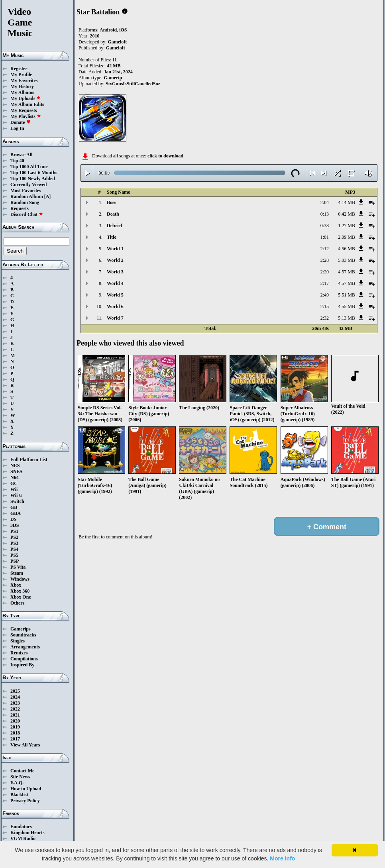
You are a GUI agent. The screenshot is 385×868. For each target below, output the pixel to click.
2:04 (325, 202)
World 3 (115, 272)
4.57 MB (347, 272)
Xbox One (21, 597)
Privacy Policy (25, 801)
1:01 (325, 237)
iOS (123, 30)
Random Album (27, 196)
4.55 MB (347, 306)
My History (22, 86)
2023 (15, 703)
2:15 (325, 306)
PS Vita (18, 567)
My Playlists (26, 116)
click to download (165, 156)
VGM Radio (23, 839)
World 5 (115, 295)
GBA (16, 513)
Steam (17, 573)
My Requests (24, 110)
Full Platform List (29, 460)
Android (108, 30)
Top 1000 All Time (29, 167)
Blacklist (19, 795)
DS (13, 519)
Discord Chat (27, 214)
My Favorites (24, 81)
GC (14, 483)
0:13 (325, 214)
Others (17, 603)
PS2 (14, 537)
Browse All (21, 155)
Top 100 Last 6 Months (34, 173)
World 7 (115, 318)
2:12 (325, 249)
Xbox (16, 585)
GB (14, 507)
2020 (15, 721)
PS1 (14, 531)
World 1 (115, 249)
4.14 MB (347, 202)
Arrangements (25, 647)
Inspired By (22, 665)
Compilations (24, 659)
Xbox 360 (20, 591)
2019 (15, 727)
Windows (20, 579)
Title (112, 237)
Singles (18, 641)
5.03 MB (347, 260)
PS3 (14, 543)
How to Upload (26, 789)
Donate (21, 122)
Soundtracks (23, 635)
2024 (15, 697)
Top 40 (17, 161)
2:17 (325, 283)
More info (282, 858)
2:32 (325, 318)
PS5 (14, 555)
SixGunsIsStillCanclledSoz (133, 84)
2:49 (325, 295)
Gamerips (21, 629)
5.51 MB (347, 295)
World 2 (115, 260)
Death (113, 214)
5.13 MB (347, 318)
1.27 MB (347, 226)
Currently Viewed (28, 185)
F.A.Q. (17, 783)
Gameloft (117, 42)
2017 (15, 739)
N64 (15, 477)
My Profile (21, 75)
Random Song (25, 202)
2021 (15, 715)
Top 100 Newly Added (33, 179)
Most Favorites (26, 190)
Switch (17, 501)
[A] (48, 196)
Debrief (115, 226)
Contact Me (22, 771)
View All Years (25, 745)
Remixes (19, 653)
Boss (111, 202)
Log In (17, 128)
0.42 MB (347, 214)
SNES (16, 471)
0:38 (325, 226)
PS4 (14, 549)
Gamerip (113, 78)
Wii (14, 489)
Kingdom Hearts (27, 833)
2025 (15, 691)
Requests (20, 208)
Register (19, 69)
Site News (20, 777)
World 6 (115, 306)
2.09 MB (347, 237)
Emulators (21, 827)
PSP (15, 561)
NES (15, 465)
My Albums (22, 92)
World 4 (115, 283)
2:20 (325, 272)
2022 (15, 709)
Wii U (16, 495)
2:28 (325, 260)
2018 (15, 733)
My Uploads (26, 98)
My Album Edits (27, 104)
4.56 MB (347, 249)
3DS (15, 525)
